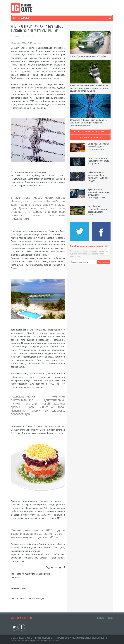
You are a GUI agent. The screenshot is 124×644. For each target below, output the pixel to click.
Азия (19, 573)
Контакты (101, 618)
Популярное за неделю (90, 132)
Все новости (16, 36)
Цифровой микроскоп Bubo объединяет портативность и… (99, 146)
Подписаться (104, 262)
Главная (29, 36)
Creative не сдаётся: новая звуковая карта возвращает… (98, 161)
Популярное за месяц (90, 137)
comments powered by (28, 599)
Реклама (110, 618)
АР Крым (26, 573)
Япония (34, 573)
